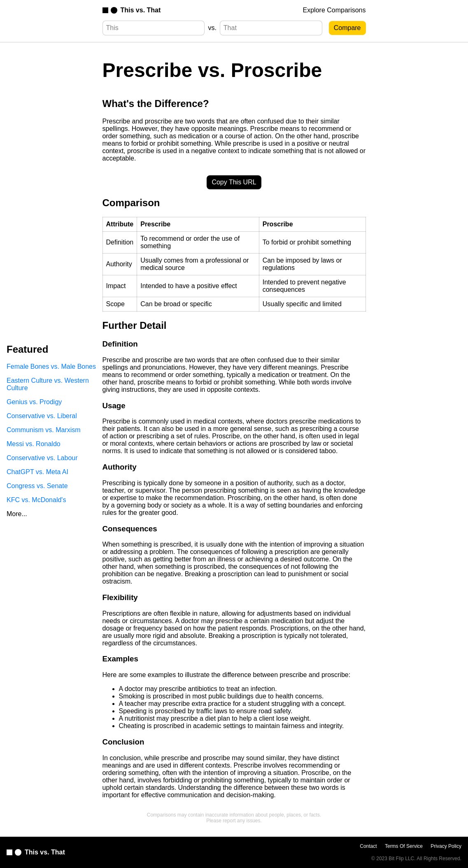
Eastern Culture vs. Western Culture (48, 384)
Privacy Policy (446, 846)
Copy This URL (234, 182)
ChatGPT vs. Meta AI (37, 472)
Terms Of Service (404, 846)
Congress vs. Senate (37, 486)
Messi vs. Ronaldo (34, 444)
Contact (368, 846)
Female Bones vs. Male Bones (51, 367)
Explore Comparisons (334, 10)
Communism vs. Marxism (44, 430)
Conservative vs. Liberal (42, 416)
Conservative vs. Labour (42, 458)
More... (17, 514)
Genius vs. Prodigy (34, 402)
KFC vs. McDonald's (36, 500)
